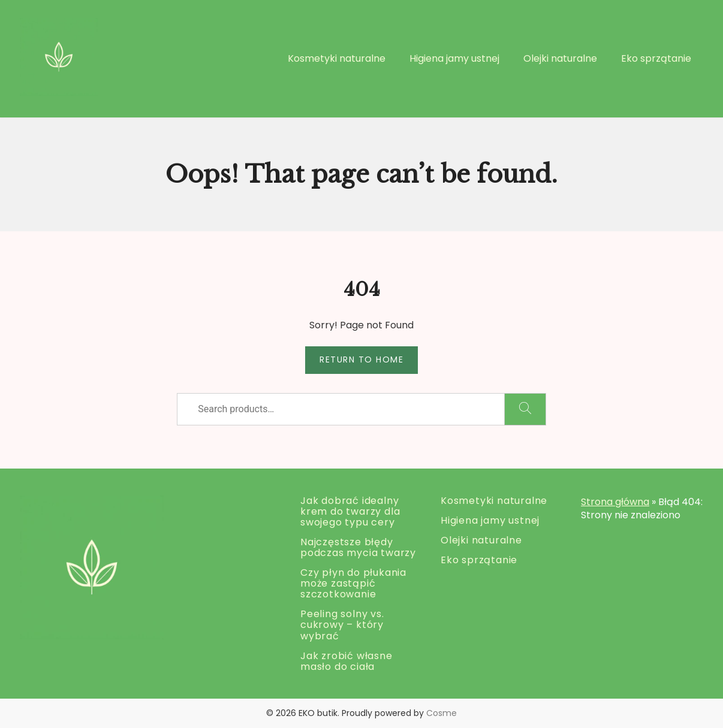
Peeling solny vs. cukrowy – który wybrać (342, 625)
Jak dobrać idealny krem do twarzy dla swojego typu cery (350, 511)
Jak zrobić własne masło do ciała (347, 661)
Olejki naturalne (560, 58)
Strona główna (615, 502)
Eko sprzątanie (656, 58)
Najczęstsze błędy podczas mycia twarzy (358, 547)
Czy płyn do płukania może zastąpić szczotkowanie (353, 583)
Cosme (442, 713)
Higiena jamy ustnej (454, 58)
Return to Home (361, 360)
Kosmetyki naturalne (337, 58)
